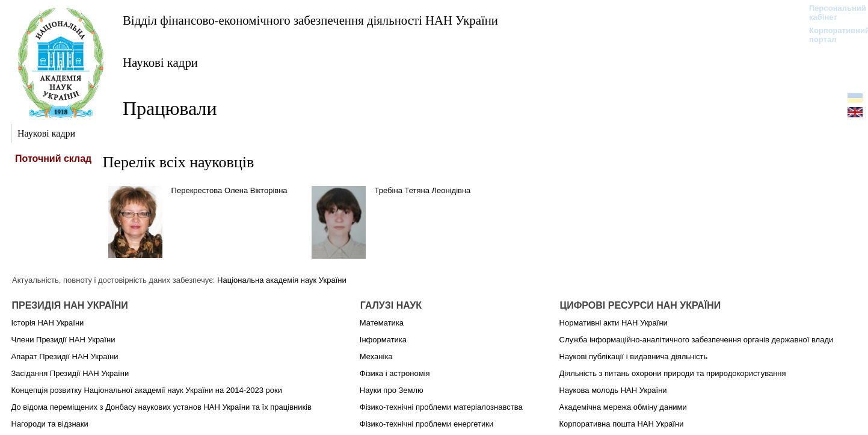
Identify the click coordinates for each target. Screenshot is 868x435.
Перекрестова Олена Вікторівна (229, 190)
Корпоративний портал (832, 35)
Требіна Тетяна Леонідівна (423, 190)
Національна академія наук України (282, 280)
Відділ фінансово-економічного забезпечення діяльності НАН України (310, 20)
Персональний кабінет (832, 13)
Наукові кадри (160, 62)
